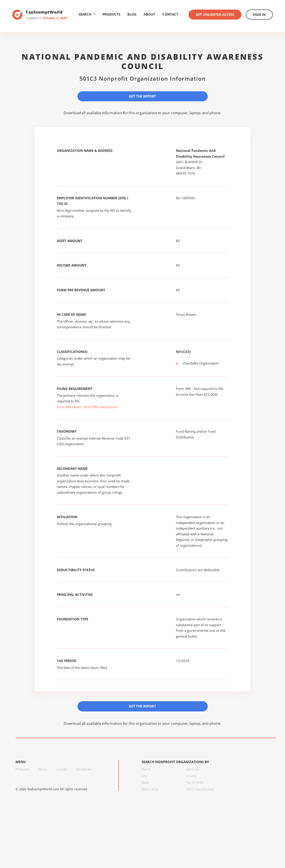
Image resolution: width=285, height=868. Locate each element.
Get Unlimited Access (215, 14)
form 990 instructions (100, 407)
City (144, 776)
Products (111, 14)
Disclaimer (84, 769)
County (191, 776)
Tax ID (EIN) (195, 782)
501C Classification (200, 789)
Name (146, 769)
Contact (170, 14)
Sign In (259, 14)
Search (87, 14)
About (149, 14)
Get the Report (142, 96)
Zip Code (193, 769)
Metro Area (150, 789)
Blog (132, 14)
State (145, 782)
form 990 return (69, 407)
